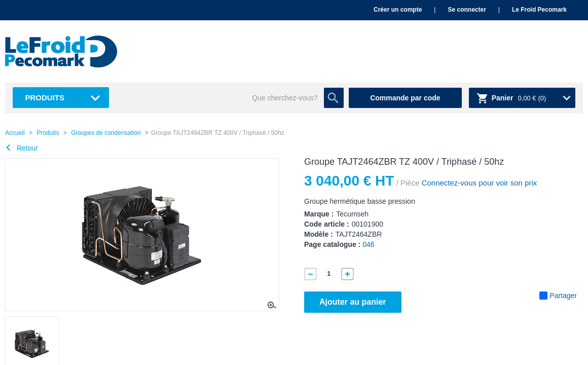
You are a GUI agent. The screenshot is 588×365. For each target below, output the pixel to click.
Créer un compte (398, 10)
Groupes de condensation (106, 133)
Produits (45, 98)
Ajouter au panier (353, 302)
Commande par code (405, 98)
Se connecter (467, 10)
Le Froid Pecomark (539, 10)
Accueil (15, 133)
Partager (558, 296)
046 (368, 244)
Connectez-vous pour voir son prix (478, 183)
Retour (22, 148)
